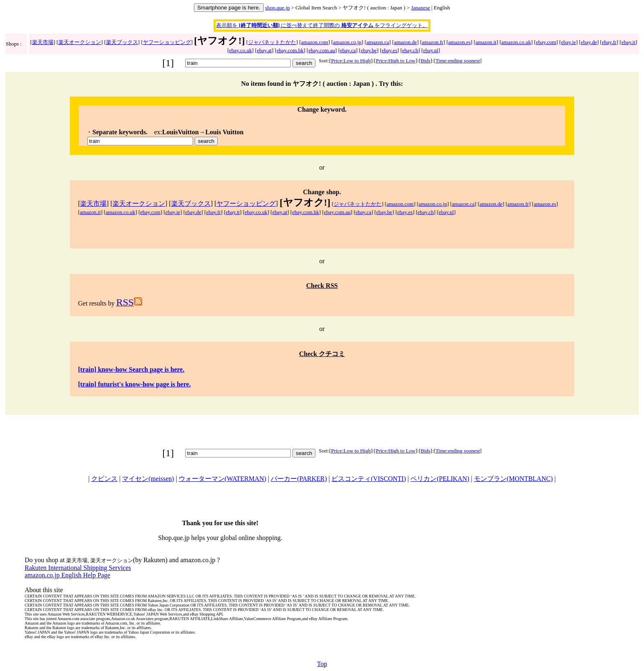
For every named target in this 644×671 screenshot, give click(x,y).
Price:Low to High (351, 61)
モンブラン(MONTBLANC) (513, 479)
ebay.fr (609, 42)
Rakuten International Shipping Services (78, 568)
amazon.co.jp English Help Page (67, 575)
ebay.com (546, 42)
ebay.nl (431, 50)
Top (322, 664)
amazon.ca (378, 42)
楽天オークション (80, 42)
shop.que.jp (278, 8)
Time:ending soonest (458, 61)
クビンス (104, 479)
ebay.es (389, 50)
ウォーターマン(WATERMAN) (222, 479)
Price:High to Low (396, 61)
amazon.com (315, 42)
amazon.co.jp (347, 42)
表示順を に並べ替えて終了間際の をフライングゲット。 (322, 25)
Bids (425, 61)
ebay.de (589, 42)
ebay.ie (568, 42)
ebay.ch (410, 50)
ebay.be (369, 50)
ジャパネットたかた (272, 42)
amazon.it (486, 42)
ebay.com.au (322, 50)
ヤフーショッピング (167, 42)
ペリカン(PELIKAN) (440, 479)
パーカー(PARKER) (299, 479)
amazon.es (459, 42)
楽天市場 (43, 42)
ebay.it (628, 42)
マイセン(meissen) (148, 479)
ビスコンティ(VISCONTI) (369, 479)
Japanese (421, 8)
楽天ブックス (122, 42)
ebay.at (264, 50)
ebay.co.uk (240, 50)
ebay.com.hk (290, 50)
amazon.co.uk (516, 42)
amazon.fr (432, 42)
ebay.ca (348, 50)
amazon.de (405, 42)
